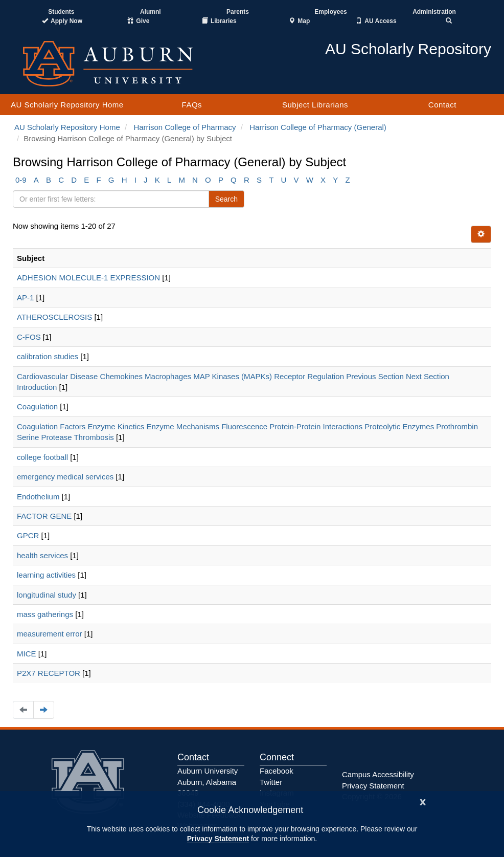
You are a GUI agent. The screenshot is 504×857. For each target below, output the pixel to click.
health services (42, 555)
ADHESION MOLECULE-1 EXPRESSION (88, 278)
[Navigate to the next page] (44, 710)
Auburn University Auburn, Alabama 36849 (208, 782)
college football (42, 457)
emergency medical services (65, 477)
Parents (238, 12)
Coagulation (37, 406)
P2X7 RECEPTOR (49, 673)
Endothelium (38, 497)
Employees (330, 12)
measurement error (50, 634)
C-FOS (29, 337)
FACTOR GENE (44, 516)
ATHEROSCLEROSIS (54, 317)
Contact (442, 105)
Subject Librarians (315, 105)
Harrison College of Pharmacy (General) (318, 127)
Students (61, 12)
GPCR (28, 535)
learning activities (46, 575)
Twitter (271, 782)
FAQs (192, 105)
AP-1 (25, 298)
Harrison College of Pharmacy (185, 127)
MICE (27, 654)
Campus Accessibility (378, 774)
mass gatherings (45, 614)
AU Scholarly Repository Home (67, 105)
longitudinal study (47, 595)
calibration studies (48, 356)
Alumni (151, 12)
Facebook (277, 771)
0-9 (21, 180)
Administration (434, 12)
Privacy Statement (218, 839)
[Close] (423, 801)
